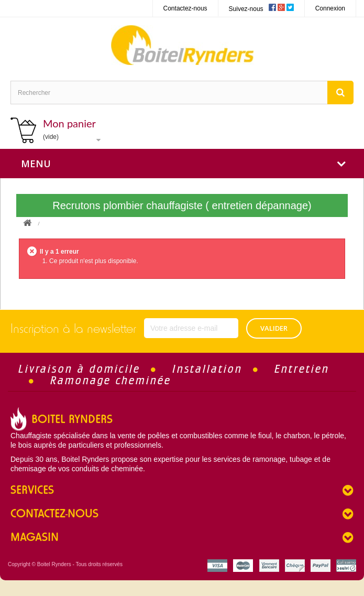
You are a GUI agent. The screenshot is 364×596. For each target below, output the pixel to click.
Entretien (302, 369)
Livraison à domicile (79, 369)
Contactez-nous (185, 8)
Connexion (330, 8)
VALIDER (274, 328)
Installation (207, 369)
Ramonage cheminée (111, 380)
